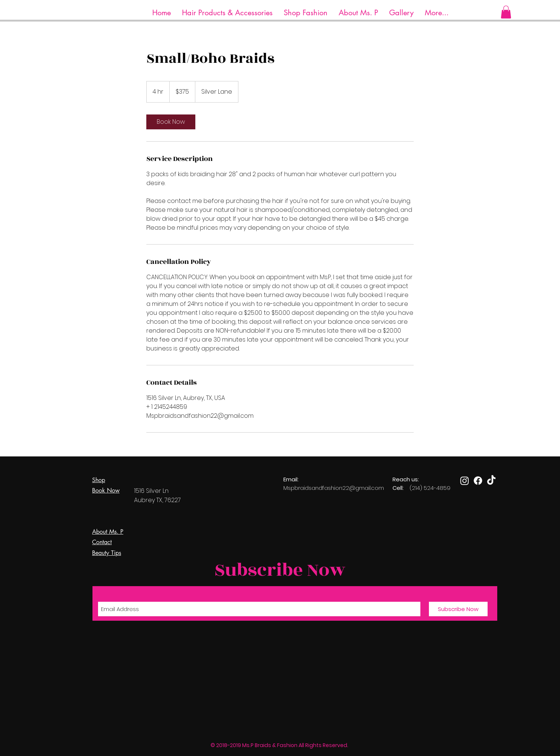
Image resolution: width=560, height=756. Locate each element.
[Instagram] (465, 481)
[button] (227, 13)
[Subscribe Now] (458, 609)
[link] (171, 122)
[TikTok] (491, 481)
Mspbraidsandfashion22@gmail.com (334, 488)
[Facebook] (478, 481)
